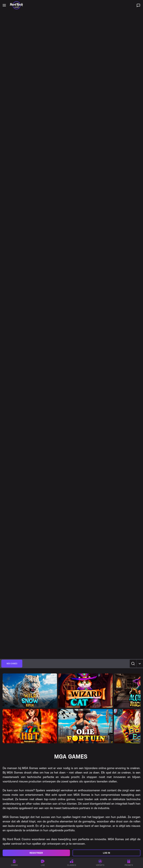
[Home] (16, 5)
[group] (12, 664)
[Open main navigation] (4, 5)
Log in (106, 853)
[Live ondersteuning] (138, 5)
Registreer (36, 853)
